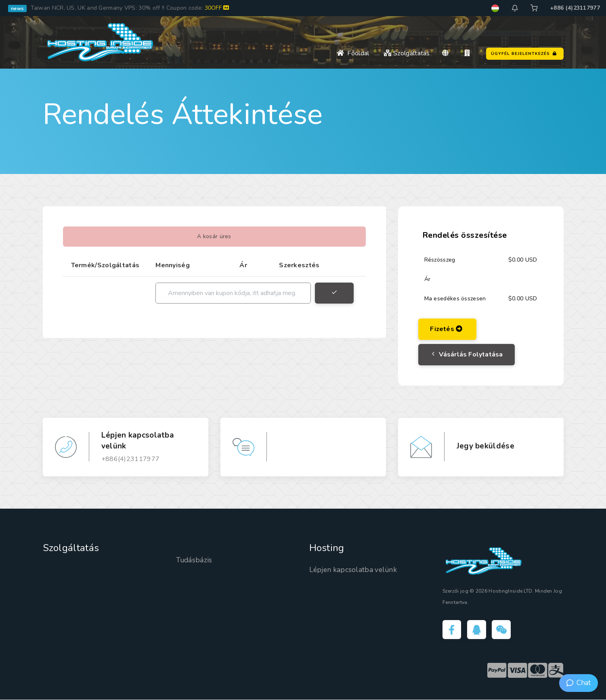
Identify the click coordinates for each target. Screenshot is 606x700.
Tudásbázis (195, 560)
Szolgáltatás (407, 53)
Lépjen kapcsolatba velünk (355, 570)
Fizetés (447, 329)
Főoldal (353, 53)
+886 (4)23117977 (575, 8)
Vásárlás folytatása (467, 354)
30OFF (217, 8)
